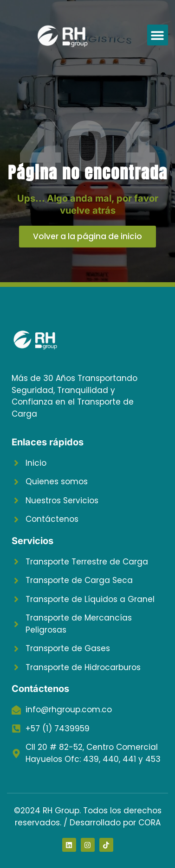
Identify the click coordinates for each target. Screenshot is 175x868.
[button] (158, 35)
